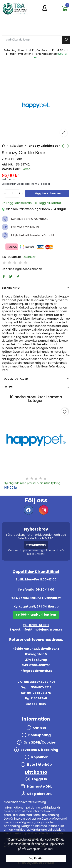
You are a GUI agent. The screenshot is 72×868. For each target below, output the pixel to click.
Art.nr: (7, 165)
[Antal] (12, 193)
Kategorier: (11, 257)
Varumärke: (11, 169)
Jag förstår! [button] (36, 858)
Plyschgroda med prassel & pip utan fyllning (32, 483)
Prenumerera (36, 545)
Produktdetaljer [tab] (15, 379)
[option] (36, 105)
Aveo (27, 169)
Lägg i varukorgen (47, 193)
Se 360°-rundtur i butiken (36, 615)
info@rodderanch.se (36, 671)
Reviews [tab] (8, 387)
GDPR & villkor (36, 554)
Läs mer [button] (48, 849)
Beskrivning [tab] (11, 288)
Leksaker (29, 257)
